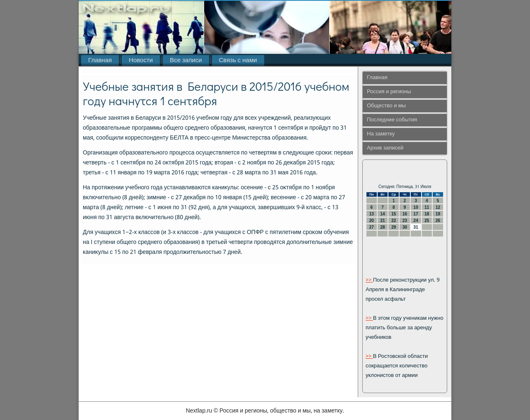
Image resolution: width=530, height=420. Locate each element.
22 (394, 221)
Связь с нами (238, 60)
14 (382, 214)
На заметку (381, 134)
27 (372, 227)
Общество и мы (386, 106)
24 (416, 221)
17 (416, 214)
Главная (100, 60)
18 (427, 214)
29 (394, 227)
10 (416, 207)
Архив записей (385, 148)
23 (405, 221)
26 (438, 221)
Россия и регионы (389, 92)
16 (405, 214)
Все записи (186, 60)
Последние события (392, 120)
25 (427, 221)
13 (372, 214)
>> (369, 280)
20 (372, 221)
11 (427, 207)
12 (438, 207)
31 (416, 227)
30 (405, 227)
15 (394, 214)
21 (382, 221)
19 (438, 214)
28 (382, 227)
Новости (141, 60)
